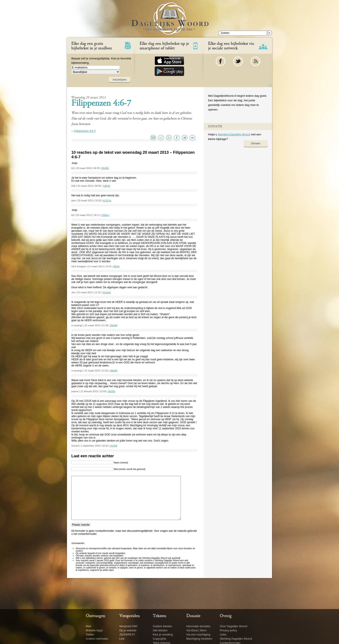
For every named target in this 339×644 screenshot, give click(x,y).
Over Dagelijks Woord (233, 626)
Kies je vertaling (163, 635)
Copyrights (159, 639)
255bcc (105, 215)
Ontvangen (95, 616)
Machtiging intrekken (199, 639)
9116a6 (107, 292)
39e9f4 (114, 325)
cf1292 (114, 446)
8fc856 (105, 168)
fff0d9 (116, 266)
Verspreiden (130, 616)
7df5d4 (106, 186)
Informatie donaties (198, 626)
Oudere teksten (162, 626)
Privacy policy (228, 630)
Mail (88, 626)
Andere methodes (97, 639)
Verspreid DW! (128, 626)
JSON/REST (127, 635)
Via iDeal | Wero (196, 630)
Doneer (256, 143)
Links (223, 635)
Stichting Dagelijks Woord (234, 134)
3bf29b (112, 391)
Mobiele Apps (94, 630)
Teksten (159, 616)
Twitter (90, 635)
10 (153, 138)
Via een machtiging (198, 635)
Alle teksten (160, 630)
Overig (226, 616)
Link (122, 639)
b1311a (107, 200)
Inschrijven (120, 80)
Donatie (193, 616)
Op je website (128, 630)
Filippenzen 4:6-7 (101, 104)
